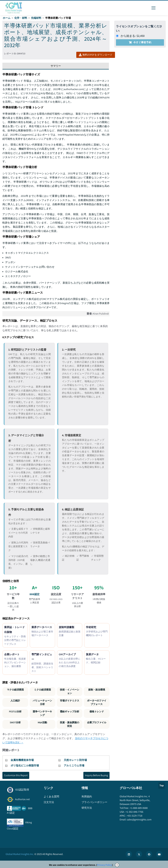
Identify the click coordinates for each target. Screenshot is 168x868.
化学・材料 (21, 18)
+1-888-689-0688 (139, 808)
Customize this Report (16, 775)
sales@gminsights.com (139, 820)
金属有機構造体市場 (22, 760)
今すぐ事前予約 (140, 42)
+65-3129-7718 (134, 816)
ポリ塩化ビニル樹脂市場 (25, 765)
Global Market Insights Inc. (20, 854)
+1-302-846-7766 (134, 812)
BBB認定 (35, 594)
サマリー (56, 66)
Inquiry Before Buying (96, 775)
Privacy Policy (104, 865)
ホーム (7, 18)
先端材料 (36, 18)
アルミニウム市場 (74, 765)
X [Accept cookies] (117, 865)
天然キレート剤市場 (75, 760)
